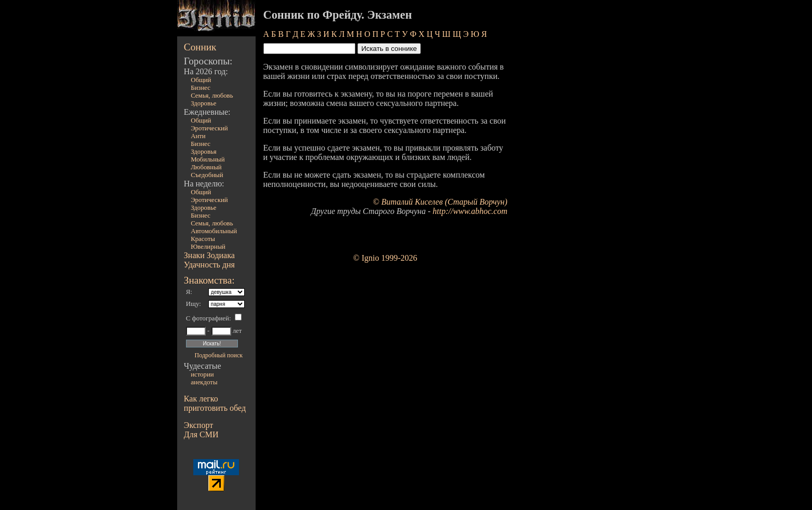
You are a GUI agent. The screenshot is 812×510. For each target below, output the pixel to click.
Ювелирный (208, 247)
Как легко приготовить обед (215, 403)
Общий (201, 80)
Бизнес (201, 88)
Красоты (203, 239)
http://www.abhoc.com (470, 211)
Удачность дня (209, 265)
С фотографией (208, 318)
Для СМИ (201, 434)
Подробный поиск (219, 355)
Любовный (206, 167)
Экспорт (198, 425)
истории (202, 374)
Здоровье (203, 103)
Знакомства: (209, 280)
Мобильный (208, 159)
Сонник (200, 47)
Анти (198, 136)
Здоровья (204, 152)
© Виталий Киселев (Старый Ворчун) (440, 202)
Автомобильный (214, 231)
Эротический (209, 128)
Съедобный (207, 175)
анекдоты (204, 382)
